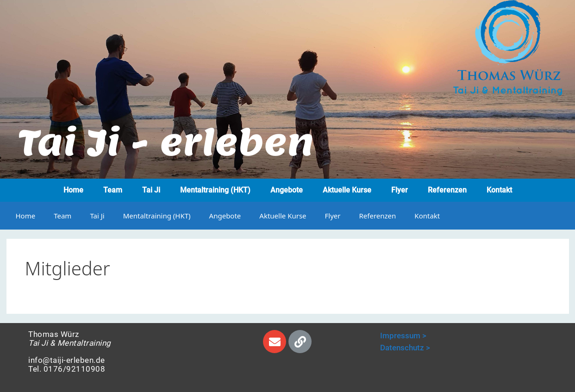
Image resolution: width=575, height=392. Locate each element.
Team (113, 190)
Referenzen (447, 190)
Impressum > (403, 336)
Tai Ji (151, 190)
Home (73, 190)
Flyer (400, 190)
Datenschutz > (405, 348)
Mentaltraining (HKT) (215, 190)
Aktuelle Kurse (347, 190)
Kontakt (499, 190)
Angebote (287, 190)
